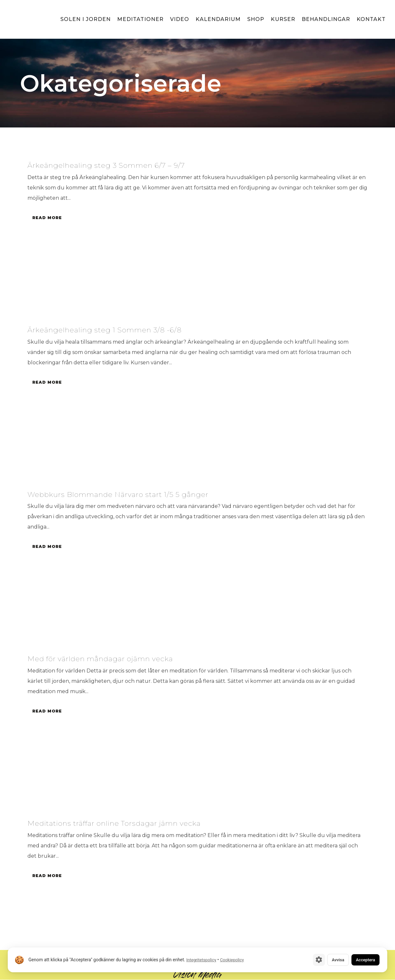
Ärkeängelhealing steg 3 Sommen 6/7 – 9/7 (119, 165)
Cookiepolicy (232, 960)
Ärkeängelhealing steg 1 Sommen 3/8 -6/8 (116, 329)
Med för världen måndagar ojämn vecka (112, 659)
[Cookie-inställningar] (305, 959)
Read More (48, 218)
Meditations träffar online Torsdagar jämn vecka (129, 823)
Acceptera (361, 959)
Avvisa (327, 959)
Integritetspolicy (201, 960)
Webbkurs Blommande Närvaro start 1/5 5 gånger (132, 494)
